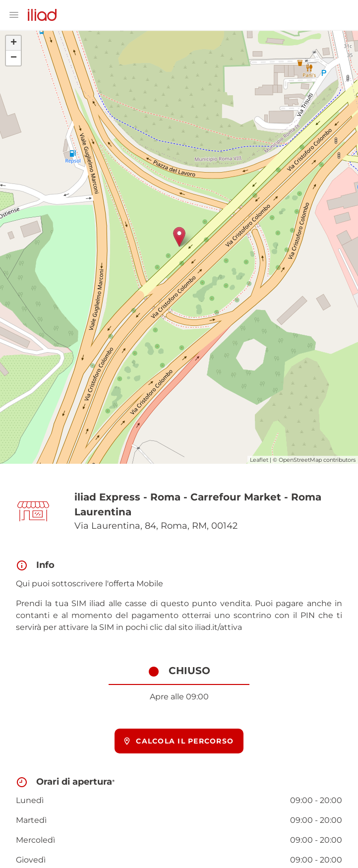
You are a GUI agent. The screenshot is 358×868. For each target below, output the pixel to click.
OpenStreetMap (300, 460)
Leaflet (259, 460)
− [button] (14, 58)
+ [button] (14, 43)
